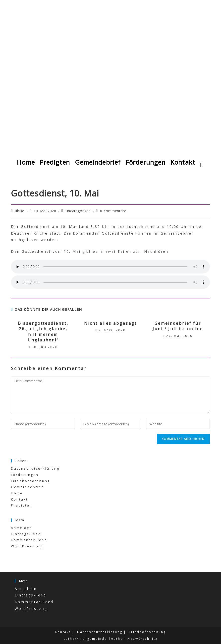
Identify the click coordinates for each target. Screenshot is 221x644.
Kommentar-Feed (29, 540)
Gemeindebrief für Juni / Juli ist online (178, 326)
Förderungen (25, 475)
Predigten (22, 505)
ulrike (20, 211)
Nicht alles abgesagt (110, 323)
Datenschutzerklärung (35, 468)
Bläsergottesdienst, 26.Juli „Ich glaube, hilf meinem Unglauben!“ (43, 332)
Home (17, 493)
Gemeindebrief (27, 487)
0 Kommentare (113, 211)
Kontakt (19, 499)
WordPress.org (27, 546)
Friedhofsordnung (30, 481)
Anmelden (22, 528)
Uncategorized (78, 211)
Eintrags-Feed (26, 534)
